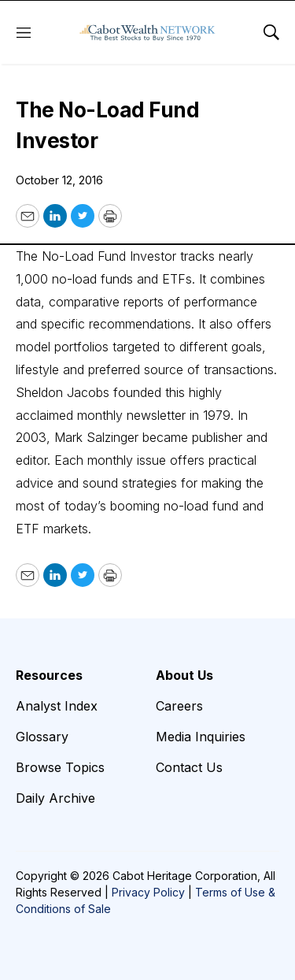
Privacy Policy (148, 892)
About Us (184, 675)
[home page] (147, 32)
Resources (49, 675)
